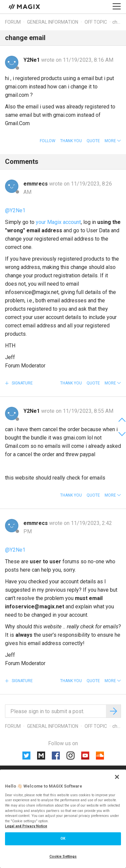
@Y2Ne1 (15, 210)
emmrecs (36, 184)
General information (53, 22)
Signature (22, 383)
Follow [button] (48, 141)
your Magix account (58, 222)
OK (63, 838)
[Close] (117, 777)
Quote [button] (93, 141)
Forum (13, 22)
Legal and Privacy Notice (26, 826)
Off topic (96, 22)
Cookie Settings (63, 856)
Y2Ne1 (32, 60)
